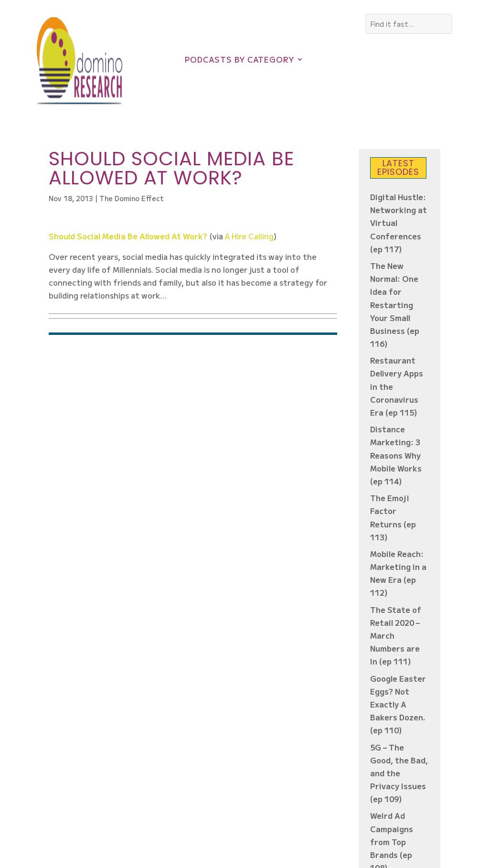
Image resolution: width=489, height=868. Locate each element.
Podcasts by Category (239, 60)
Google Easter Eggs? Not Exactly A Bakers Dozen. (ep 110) (398, 704)
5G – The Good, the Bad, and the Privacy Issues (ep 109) (399, 773)
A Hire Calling (249, 236)
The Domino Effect (132, 198)
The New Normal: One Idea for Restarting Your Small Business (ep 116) (395, 305)
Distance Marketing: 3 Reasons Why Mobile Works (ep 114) (396, 455)
